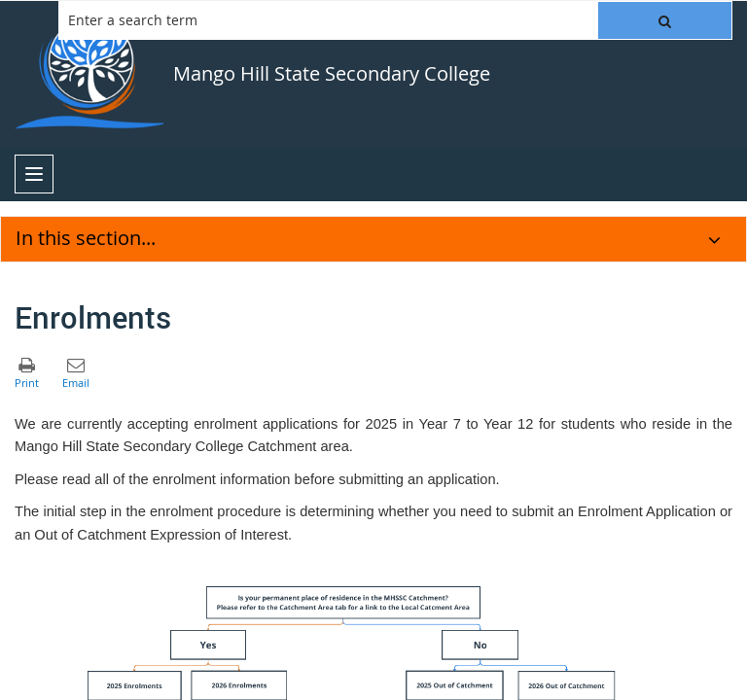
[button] (665, 20)
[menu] (34, 174)
